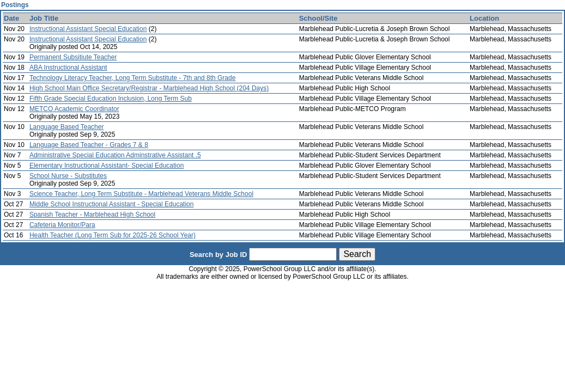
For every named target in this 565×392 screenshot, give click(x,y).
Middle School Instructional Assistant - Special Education (112, 204)
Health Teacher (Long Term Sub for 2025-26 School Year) (113, 235)
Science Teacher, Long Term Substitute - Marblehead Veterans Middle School (141, 194)
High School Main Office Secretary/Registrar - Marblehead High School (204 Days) (149, 88)
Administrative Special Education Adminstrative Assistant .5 (115, 155)
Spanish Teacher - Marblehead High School (92, 215)
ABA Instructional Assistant (68, 68)
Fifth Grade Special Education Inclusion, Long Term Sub (111, 99)
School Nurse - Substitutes (68, 176)
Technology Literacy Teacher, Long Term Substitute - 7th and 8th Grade (132, 78)
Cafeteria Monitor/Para (62, 225)
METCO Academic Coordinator (74, 109)
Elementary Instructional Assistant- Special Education (107, 166)
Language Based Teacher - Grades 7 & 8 (89, 145)
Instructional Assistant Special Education (88, 29)
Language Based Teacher (67, 127)
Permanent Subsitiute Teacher (73, 57)
